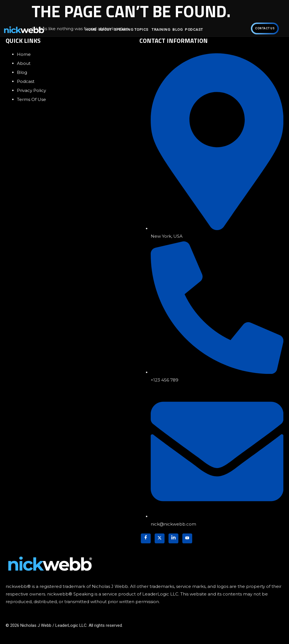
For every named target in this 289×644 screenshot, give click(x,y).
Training (161, 29)
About (105, 29)
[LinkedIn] (173, 538)
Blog (178, 29)
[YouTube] (187, 538)
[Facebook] (146, 538)
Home (91, 29)
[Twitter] (160, 538)
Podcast (194, 29)
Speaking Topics (132, 29)
